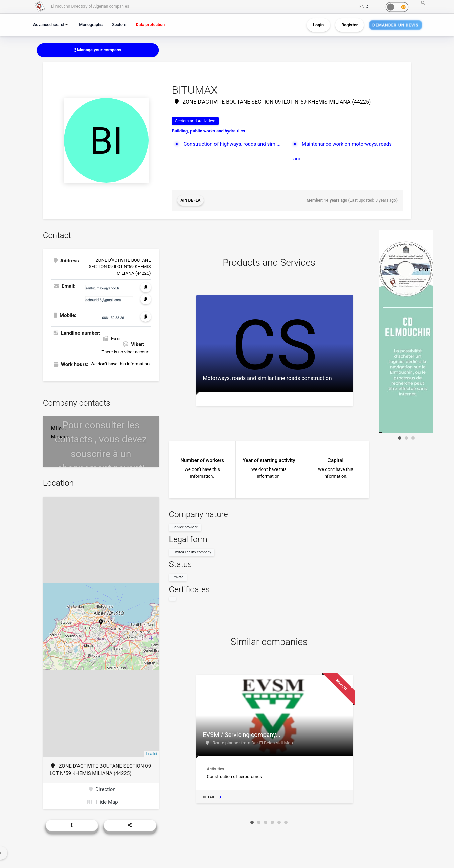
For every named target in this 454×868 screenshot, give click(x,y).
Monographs (91, 25)
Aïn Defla (191, 200)
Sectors (119, 25)
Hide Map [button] (102, 802)
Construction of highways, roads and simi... (232, 144)
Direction (102, 789)
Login (318, 25)
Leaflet (152, 754)
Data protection (151, 25)
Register (349, 25)
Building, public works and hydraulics (209, 131)
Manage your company (98, 50)
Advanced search (49, 25)
